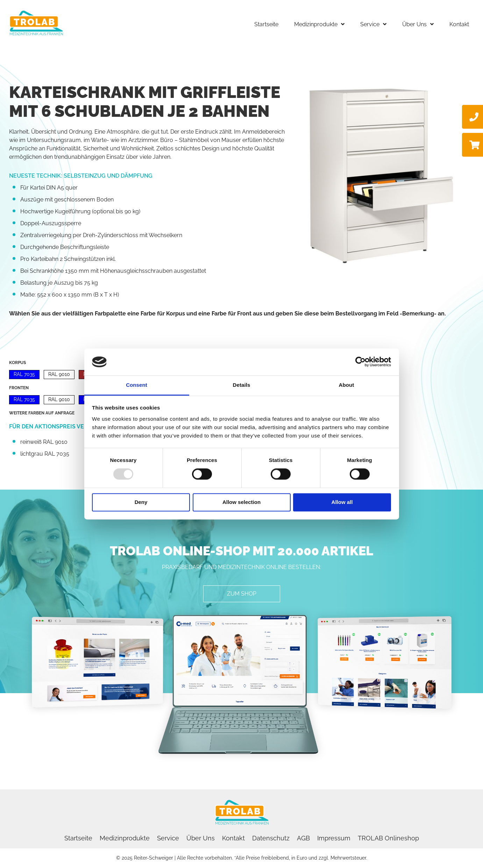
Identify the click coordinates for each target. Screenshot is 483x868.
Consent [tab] (137, 385)
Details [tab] (242, 385)
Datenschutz (271, 838)
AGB (303, 838)
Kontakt (233, 838)
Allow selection (241, 502)
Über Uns (201, 838)
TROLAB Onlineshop (388, 838)
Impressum (334, 838)
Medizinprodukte (125, 838)
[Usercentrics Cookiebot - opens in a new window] (360, 362)
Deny (141, 502)
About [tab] (347, 385)
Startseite (78, 838)
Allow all (342, 502)
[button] (242, 594)
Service (168, 838)
